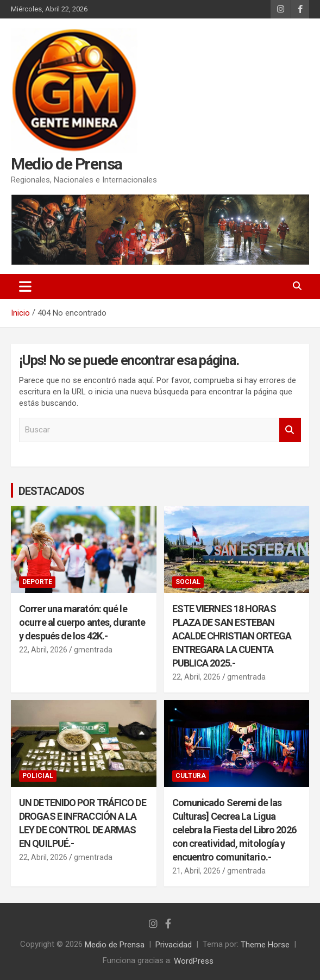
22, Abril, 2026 (43, 650)
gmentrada (93, 650)
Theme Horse (265, 945)
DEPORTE (37, 582)
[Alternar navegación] (25, 286)
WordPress (194, 960)
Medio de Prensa (67, 164)
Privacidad (174, 945)
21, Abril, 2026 (196, 871)
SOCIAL (188, 582)
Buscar (290, 430)
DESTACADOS (51, 491)
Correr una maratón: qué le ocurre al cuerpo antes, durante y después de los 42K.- (82, 622)
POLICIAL (38, 776)
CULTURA (191, 776)
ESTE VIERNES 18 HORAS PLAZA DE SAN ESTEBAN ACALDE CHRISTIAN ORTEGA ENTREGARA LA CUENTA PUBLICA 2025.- (232, 635)
